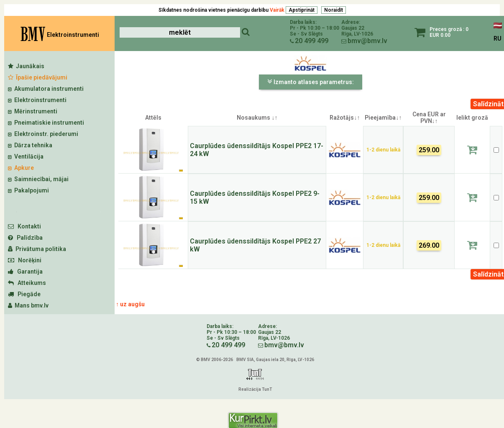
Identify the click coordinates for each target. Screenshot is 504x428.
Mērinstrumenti (33, 111)
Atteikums (27, 283)
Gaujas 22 (353, 28)
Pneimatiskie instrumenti (46, 123)
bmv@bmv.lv (367, 41)
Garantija (25, 272)
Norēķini (25, 260)
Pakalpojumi (28, 190)
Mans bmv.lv (28, 305)
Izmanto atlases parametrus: (311, 82)
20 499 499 (312, 41)
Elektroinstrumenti (37, 100)
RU (498, 38)
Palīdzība (25, 238)
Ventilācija (26, 156)
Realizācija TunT (255, 389)
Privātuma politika (37, 249)
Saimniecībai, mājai (38, 179)
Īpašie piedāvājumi (38, 77)
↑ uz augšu (130, 304)
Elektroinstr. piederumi (43, 134)
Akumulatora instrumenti (46, 89)
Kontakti (24, 226)
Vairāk (277, 10)
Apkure (21, 168)
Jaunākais (26, 66)
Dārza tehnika (30, 145)
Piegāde (24, 294)
